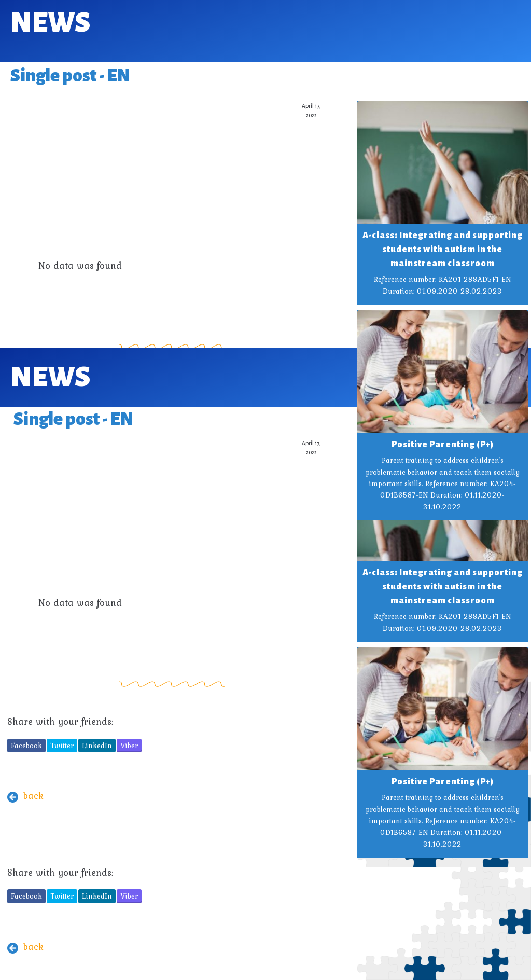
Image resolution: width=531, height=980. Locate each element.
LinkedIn (97, 746)
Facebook (26, 746)
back (33, 796)
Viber (129, 746)
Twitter (62, 746)
